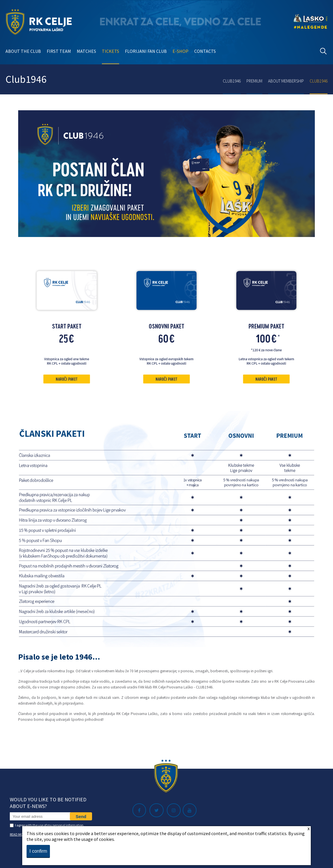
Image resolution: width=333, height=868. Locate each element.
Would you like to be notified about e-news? (48, 803)
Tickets (111, 51)
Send (81, 816)
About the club (23, 51)
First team (59, 51)
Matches (86, 51)
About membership (286, 81)
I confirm (38, 851)
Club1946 (232, 81)
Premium (254, 81)
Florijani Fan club (146, 51)
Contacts (205, 51)
